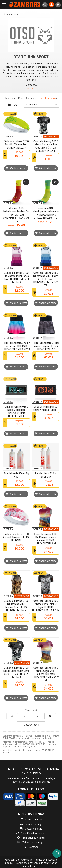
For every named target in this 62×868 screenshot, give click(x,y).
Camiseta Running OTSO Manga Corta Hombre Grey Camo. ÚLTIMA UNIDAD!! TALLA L (46, 146)
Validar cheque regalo (34, 842)
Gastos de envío (34, 829)
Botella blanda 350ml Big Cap (16, 475)
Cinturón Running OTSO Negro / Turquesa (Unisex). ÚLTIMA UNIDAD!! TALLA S (16, 411)
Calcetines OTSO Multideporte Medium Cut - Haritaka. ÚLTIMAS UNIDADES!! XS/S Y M (46, 213)
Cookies (9, 863)
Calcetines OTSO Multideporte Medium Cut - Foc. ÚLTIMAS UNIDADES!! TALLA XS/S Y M (16, 215)
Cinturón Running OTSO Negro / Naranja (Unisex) (46, 408)
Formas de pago (34, 824)
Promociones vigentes (34, 838)
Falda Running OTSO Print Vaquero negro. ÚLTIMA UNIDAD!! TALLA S (46, 346)
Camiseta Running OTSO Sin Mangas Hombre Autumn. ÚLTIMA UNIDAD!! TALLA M (46, 539)
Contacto (34, 847)
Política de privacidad (46, 860)
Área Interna (31, 866)
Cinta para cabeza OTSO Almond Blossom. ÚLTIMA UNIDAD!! (16, 537)
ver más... (31, 88)
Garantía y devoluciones (34, 833)
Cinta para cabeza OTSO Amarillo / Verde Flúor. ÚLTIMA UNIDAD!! (16, 144)
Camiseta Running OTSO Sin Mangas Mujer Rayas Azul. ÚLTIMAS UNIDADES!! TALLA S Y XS (46, 279)
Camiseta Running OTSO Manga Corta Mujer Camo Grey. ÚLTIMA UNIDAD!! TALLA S (16, 673)
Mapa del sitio (11, 860)
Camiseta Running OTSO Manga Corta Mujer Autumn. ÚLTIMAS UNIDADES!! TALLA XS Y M (46, 674)
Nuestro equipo (34, 819)
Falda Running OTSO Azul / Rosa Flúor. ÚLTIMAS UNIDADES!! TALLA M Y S (16, 346)
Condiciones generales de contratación (37, 863)
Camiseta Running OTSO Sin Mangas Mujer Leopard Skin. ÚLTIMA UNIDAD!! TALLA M (16, 606)
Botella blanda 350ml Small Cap (46, 475)
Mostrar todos (48, 98)
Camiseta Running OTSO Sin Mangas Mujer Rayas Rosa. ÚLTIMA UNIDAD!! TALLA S (16, 278)
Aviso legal (27, 860)
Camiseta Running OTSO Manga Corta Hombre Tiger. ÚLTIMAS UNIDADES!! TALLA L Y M (46, 606)
